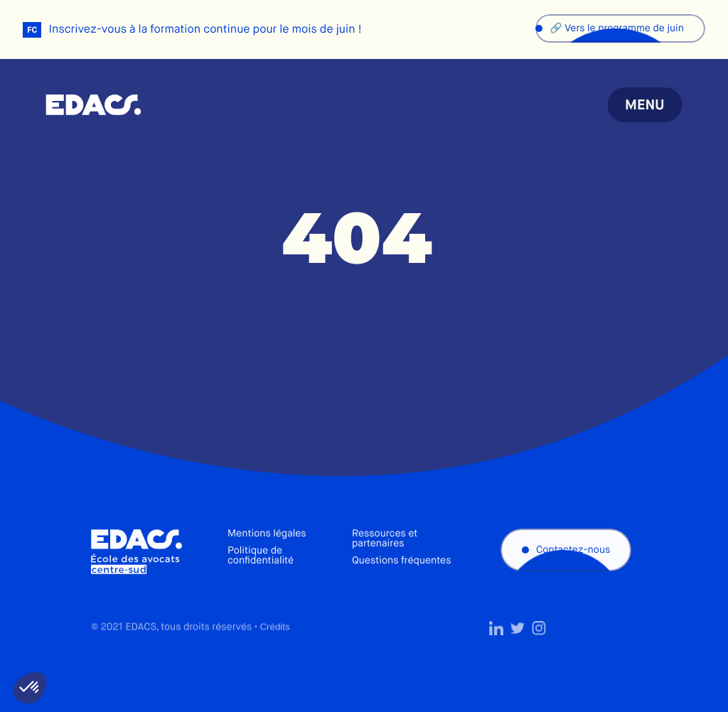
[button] (30, 688)
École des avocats (93, 105)
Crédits (274, 649)
